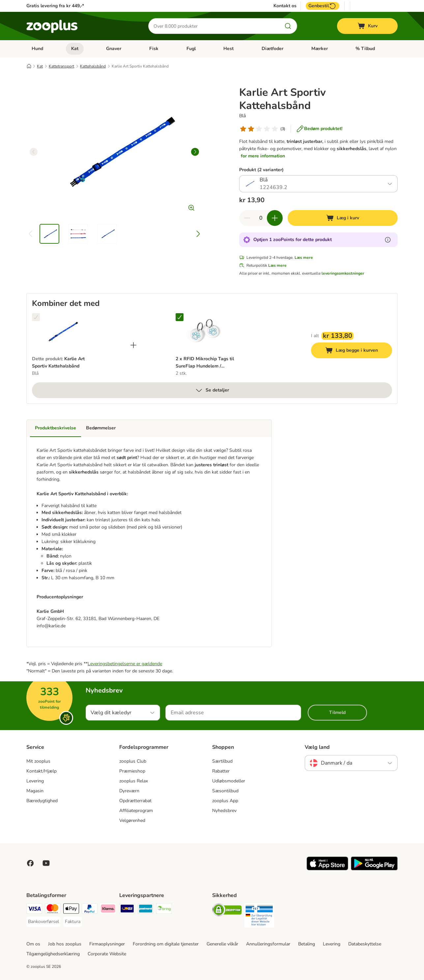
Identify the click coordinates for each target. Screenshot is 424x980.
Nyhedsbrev (224, 811)
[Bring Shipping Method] (164, 910)
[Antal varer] (261, 218)
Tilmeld (337, 712)
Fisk (154, 49)
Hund (37, 49)
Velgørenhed (132, 820)
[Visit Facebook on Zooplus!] (30, 863)
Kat (75, 49)
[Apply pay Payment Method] (71, 910)
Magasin (35, 791)
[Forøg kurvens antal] (275, 218)
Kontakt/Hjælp (42, 771)
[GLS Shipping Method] (127, 910)
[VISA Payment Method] (34, 910)
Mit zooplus (38, 761)
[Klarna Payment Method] (108, 910)
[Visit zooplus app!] (327, 869)
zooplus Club (133, 761)
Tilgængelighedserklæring (53, 954)
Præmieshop (132, 771)
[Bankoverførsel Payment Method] (43, 922)
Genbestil (323, 6)
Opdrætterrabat (135, 801)
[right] (195, 152)
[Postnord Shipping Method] (146, 910)
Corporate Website (107, 954)
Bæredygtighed (42, 801)
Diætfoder (272, 49)
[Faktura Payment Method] (73, 922)
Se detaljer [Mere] (212, 390)
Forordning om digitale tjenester (166, 944)
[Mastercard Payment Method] (53, 910)
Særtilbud (222, 761)
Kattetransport (61, 66)
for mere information (263, 156)
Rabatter (221, 771)
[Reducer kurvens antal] (247, 218)
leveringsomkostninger (343, 273)
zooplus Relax (134, 781)
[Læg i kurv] (343, 218)
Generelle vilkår (222, 944)
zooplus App (225, 801)
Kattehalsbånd (93, 66)
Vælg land (317, 747)
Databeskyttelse (365, 944)
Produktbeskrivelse (56, 428)
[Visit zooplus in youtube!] (46, 863)
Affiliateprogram (136, 811)
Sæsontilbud (225, 791)
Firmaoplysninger (107, 944)
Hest (228, 49)
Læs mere (304, 258)
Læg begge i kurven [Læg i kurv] (359, 351)
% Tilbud (365, 49)
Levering (35, 781)
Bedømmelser (101, 428)
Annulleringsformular (268, 944)
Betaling (307, 944)
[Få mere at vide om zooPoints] (388, 240)
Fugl (191, 49)
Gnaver (114, 49)
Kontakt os (285, 6)
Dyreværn (129, 791)
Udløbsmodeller (229, 781)
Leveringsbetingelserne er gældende (125, 664)
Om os (33, 944)
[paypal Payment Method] (90, 910)
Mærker (320, 49)
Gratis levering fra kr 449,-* (55, 6)
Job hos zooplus (65, 944)
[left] (34, 152)
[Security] (227, 911)
